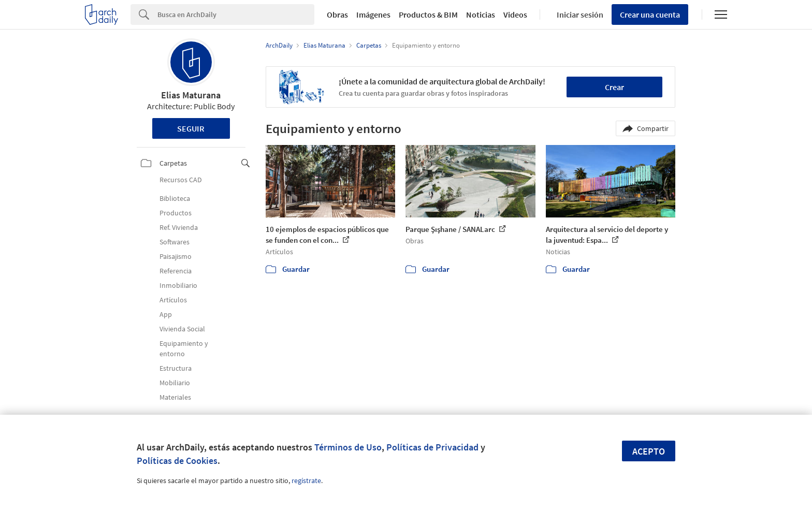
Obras (337, 14)
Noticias (481, 14)
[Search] (236, 14)
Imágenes (373, 14)
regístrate (306, 480)
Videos (515, 14)
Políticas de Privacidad (432, 447)
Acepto (649, 451)
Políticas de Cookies (177, 461)
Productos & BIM (428, 14)
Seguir (191, 128)
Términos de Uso (348, 447)
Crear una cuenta (650, 14)
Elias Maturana (191, 95)
